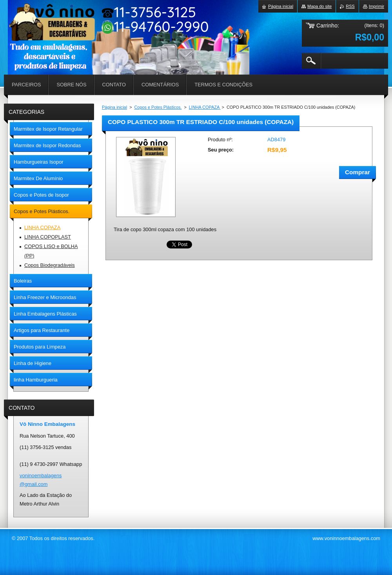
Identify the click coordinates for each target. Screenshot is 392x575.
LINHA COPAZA (205, 107)
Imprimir (377, 6)
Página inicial (114, 107)
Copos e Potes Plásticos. (158, 107)
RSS (350, 6)
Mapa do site (319, 6)
